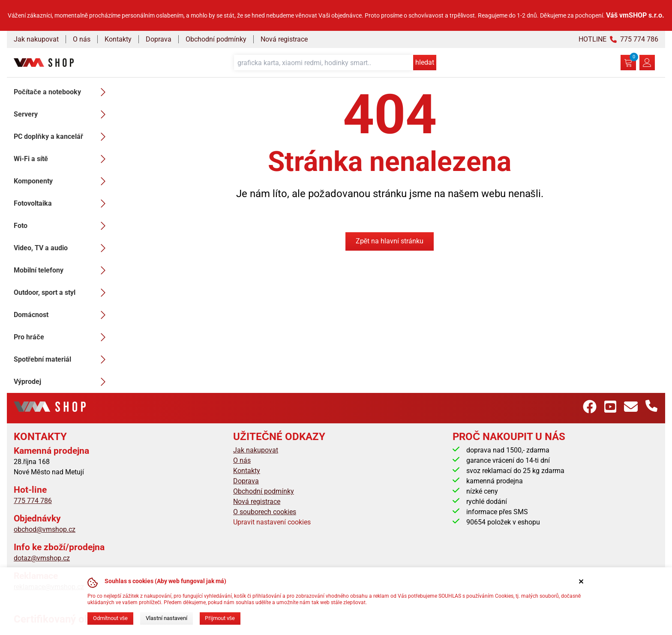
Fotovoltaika (62, 204)
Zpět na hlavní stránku (390, 241)
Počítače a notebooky (62, 92)
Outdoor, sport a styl (62, 293)
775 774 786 (33, 501)
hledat (425, 62)
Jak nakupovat (36, 39)
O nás (82, 39)
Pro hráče (62, 337)
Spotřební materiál (62, 359)
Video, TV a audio (62, 248)
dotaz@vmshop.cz (42, 558)
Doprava (159, 39)
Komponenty (62, 181)
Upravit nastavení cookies (272, 522)
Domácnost (62, 315)
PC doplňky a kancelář (62, 137)
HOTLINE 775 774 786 (618, 39)
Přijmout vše (220, 618)
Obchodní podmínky (216, 39)
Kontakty (118, 39)
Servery (62, 114)
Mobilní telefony (62, 270)
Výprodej (62, 382)
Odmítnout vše (110, 618)
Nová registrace (284, 39)
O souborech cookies (265, 512)
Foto (62, 226)
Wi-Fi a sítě (62, 159)
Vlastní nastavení (166, 618)
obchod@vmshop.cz (45, 529)
